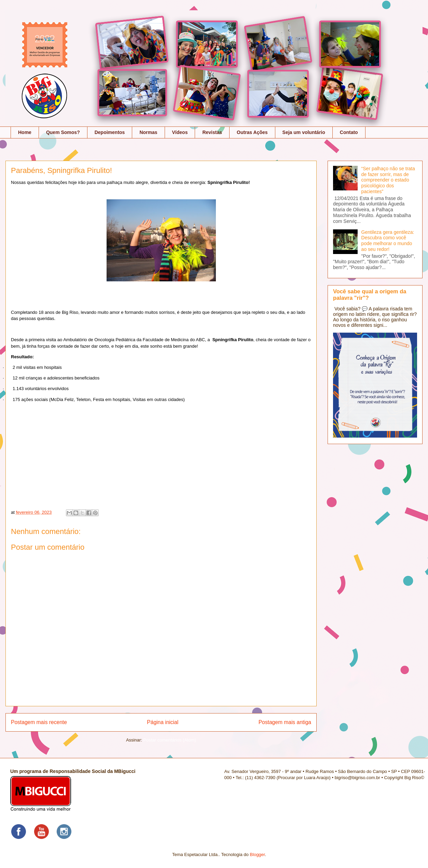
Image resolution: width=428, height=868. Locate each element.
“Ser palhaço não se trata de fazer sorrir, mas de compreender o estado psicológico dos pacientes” (388, 180)
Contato (349, 132)
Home (25, 132)
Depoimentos (110, 132)
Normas (148, 132)
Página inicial (163, 722)
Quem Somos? (63, 132)
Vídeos (180, 132)
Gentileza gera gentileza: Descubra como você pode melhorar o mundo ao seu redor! (388, 241)
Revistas (212, 132)
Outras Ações (252, 132)
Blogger (257, 854)
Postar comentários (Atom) (170, 740)
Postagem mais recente (39, 722)
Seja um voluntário (304, 132)
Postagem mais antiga (285, 722)
